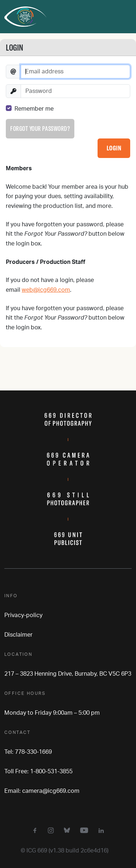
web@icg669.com (46, 290)
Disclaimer (18, 635)
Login (114, 148)
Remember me (34, 109)
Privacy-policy (23, 615)
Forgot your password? (40, 129)
